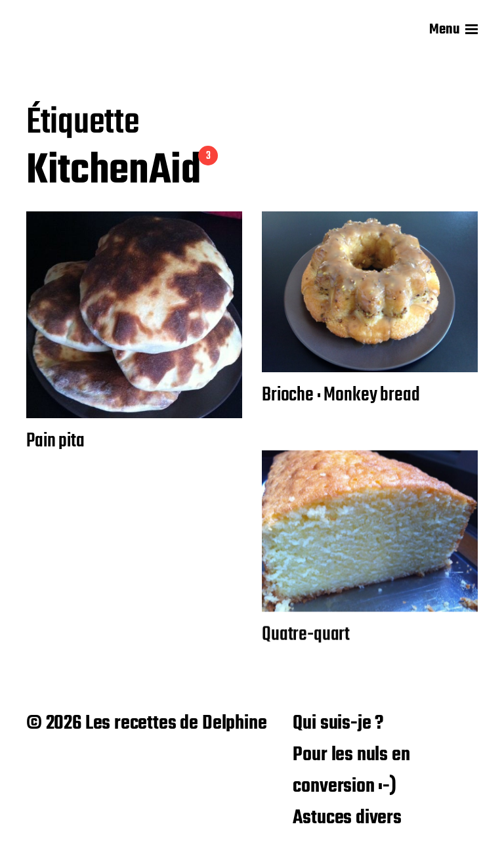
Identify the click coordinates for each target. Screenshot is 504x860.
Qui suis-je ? (338, 723)
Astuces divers (347, 818)
